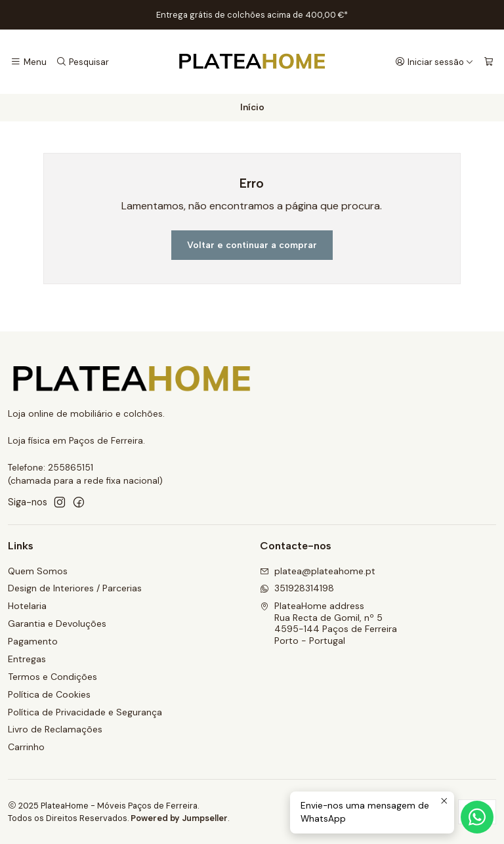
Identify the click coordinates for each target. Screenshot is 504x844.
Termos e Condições (52, 677)
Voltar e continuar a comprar (252, 245)
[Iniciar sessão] (434, 62)
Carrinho (26, 747)
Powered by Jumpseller (179, 818)
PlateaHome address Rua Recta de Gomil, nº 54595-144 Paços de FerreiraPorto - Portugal (328, 623)
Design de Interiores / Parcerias (75, 588)
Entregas (27, 659)
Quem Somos (38, 571)
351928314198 (297, 588)
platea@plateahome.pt (318, 571)
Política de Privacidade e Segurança (85, 712)
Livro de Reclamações (55, 729)
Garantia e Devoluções (57, 623)
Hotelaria (27, 606)
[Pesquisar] (82, 62)
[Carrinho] (489, 62)
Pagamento (33, 641)
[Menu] (29, 62)
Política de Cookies (49, 694)
